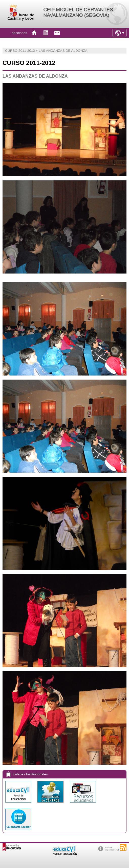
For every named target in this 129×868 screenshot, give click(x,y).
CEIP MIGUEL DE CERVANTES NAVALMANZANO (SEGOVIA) (78, 12)
